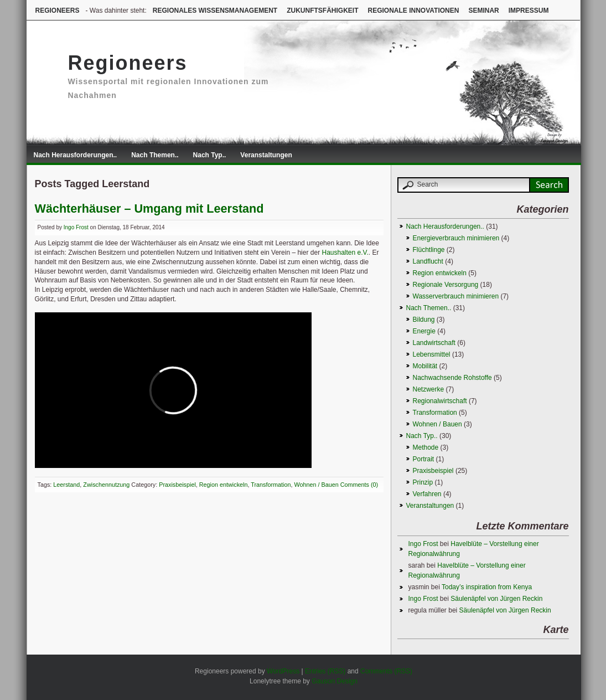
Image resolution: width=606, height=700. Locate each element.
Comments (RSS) (386, 671)
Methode (426, 447)
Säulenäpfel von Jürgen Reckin (496, 599)
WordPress (283, 671)
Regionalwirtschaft (440, 401)
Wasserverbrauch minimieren (456, 296)
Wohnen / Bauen (316, 485)
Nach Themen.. (155, 155)
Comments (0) (359, 485)
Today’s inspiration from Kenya (487, 587)
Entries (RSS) (325, 671)
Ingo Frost (76, 227)
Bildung (424, 320)
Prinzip (423, 482)
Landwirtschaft (434, 343)
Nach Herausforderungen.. (76, 155)
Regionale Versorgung (446, 285)
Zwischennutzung (106, 485)
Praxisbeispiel (177, 485)
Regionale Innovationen (413, 11)
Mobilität (425, 366)
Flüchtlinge (429, 250)
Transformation (271, 485)
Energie (424, 331)
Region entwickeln (224, 485)
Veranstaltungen (266, 155)
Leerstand (66, 485)
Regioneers (58, 11)
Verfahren (427, 494)
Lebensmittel (432, 354)
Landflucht (428, 261)
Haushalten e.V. (345, 253)
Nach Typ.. (210, 155)
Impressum (529, 11)
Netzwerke (429, 389)
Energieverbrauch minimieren (456, 238)
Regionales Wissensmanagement (215, 11)
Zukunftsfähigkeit (322, 11)
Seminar (483, 11)
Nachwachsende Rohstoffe (452, 378)
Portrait (424, 459)
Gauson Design (335, 681)
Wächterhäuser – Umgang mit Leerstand (149, 209)
